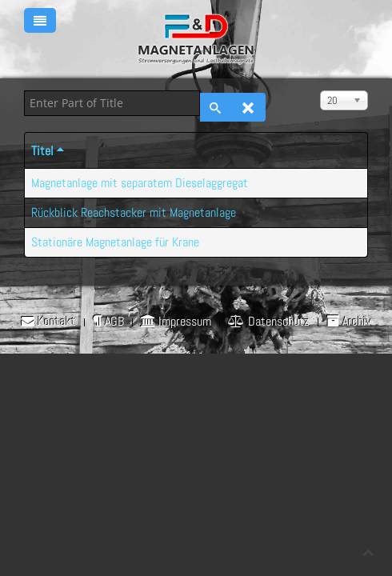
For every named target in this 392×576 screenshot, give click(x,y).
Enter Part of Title (24, 91)
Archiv (349, 322)
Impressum (176, 322)
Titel (49, 151)
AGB (108, 322)
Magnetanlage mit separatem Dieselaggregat (140, 183)
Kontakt (49, 322)
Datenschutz (269, 322)
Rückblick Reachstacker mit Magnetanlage (134, 212)
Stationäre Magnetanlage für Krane (115, 242)
